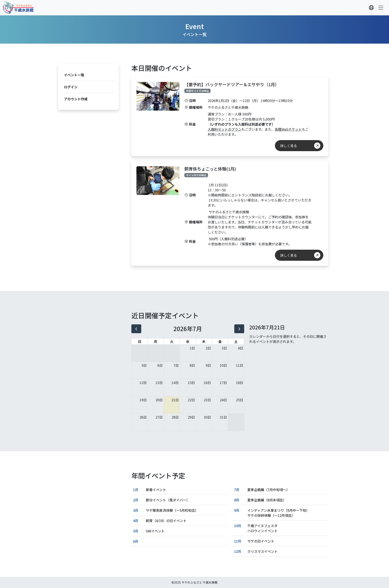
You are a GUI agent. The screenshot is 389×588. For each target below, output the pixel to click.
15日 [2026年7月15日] (191, 383)
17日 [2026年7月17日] (223, 383)
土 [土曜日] (236, 341)
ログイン (71, 87)
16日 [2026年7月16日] (207, 383)
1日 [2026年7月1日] (192, 348)
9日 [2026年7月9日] (208, 365)
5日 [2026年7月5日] (144, 365)
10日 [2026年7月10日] (223, 365)
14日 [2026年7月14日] (175, 383)
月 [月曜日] (156, 341)
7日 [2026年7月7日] (176, 365)
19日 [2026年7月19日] (143, 400)
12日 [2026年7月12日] (143, 383)
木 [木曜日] (204, 341)
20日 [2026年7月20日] (159, 400)
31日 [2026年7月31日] (223, 417)
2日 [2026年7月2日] (208, 348)
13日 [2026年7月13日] (159, 383)
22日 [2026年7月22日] (191, 400)
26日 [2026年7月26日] (143, 417)
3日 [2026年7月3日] (224, 348)
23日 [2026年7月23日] (207, 400)
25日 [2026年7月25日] (240, 400)
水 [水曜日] (188, 341)
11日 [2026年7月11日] (240, 365)
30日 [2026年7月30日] (207, 417)
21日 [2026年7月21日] (175, 400)
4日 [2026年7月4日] (240, 348)
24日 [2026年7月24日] (223, 400)
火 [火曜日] (172, 341)
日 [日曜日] (140, 341)
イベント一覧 (74, 75)
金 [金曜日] (220, 341)
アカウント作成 (76, 99)
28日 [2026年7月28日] (175, 417)
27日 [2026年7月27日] (159, 417)
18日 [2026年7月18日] (240, 383)
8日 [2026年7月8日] (192, 365)
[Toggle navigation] (381, 8)
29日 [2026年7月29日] (191, 417)
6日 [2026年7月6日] (160, 365)
